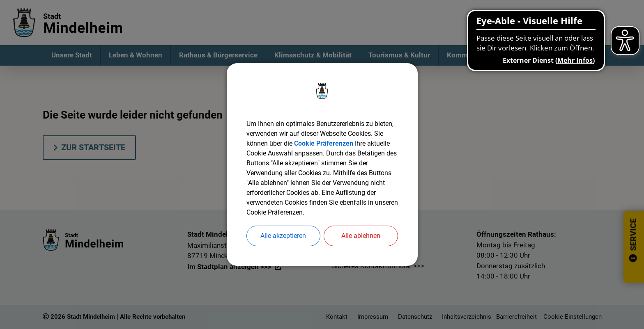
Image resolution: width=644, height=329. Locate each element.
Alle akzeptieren (283, 236)
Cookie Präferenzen (324, 143)
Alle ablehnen (361, 236)
